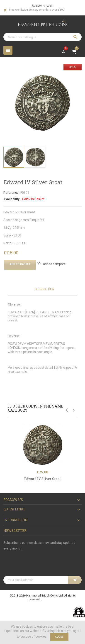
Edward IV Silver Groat (42, 479)
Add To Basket (20, 264)
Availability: (12, 199)
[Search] (42, 37)
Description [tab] (45, 289)
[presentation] (38, 565)
